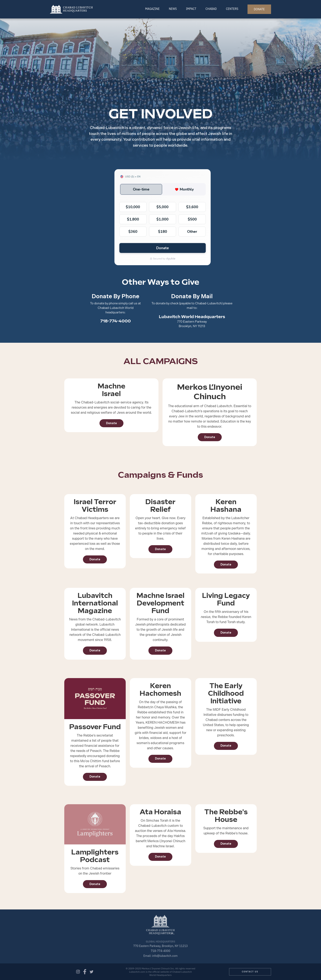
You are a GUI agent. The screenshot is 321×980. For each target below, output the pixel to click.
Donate (111, 423)
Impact (191, 9)
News (173, 9)
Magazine (152, 9)
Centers (232, 9)
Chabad (211, 9)
